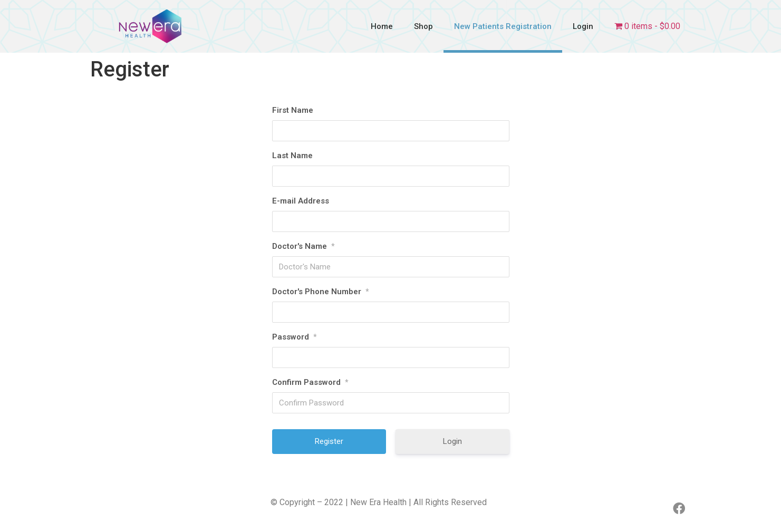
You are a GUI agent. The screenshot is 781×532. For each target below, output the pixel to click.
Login (583, 26)
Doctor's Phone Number (320, 292)
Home (382, 26)
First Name (293, 110)
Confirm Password (310, 382)
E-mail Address (301, 201)
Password (294, 337)
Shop (423, 26)
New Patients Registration (503, 26)
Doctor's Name (303, 246)
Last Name (292, 156)
